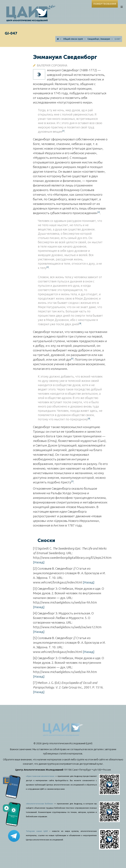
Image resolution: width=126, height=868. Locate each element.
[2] (99, 212)
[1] (63, 131)
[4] (80, 323)
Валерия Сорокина (52, 65)
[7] (72, 481)
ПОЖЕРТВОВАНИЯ (105, 4)
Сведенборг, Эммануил (99, 39)
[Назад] (39, 562)
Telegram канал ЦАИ (37, 831)
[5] (72, 359)
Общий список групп (73, 39)
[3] (48, 267)
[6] (89, 419)
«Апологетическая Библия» (40, 804)
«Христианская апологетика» (40, 776)
